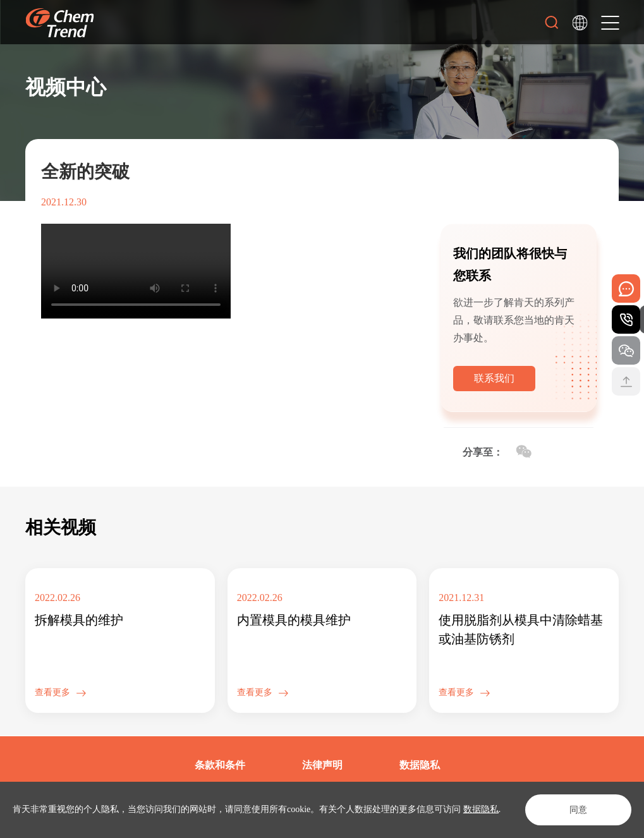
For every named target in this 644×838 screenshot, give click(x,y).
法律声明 (322, 765)
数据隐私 (481, 809)
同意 (578, 810)
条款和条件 (220, 765)
